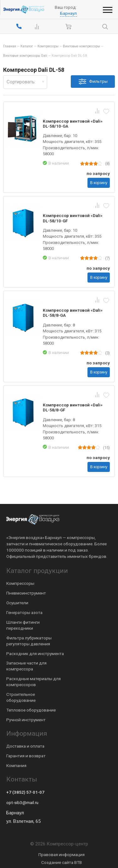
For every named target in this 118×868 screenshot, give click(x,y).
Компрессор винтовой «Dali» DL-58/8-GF (73, 407)
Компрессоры (20, 583)
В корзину (99, 183)
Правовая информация (62, 855)
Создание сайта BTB (62, 862)
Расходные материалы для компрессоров (34, 682)
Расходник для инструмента (35, 654)
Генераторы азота (24, 612)
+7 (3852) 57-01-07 (25, 792)
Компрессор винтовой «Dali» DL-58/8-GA (73, 313)
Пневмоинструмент (26, 593)
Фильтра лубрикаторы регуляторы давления (29, 641)
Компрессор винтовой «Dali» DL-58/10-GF (73, 218)
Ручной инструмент (26, 720)
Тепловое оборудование (31, 710)
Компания (16, 765)
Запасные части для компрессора (26, 666)
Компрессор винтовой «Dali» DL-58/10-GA (73, 124)
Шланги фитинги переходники (23, 625)
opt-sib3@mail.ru (22, 802)
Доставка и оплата (25, 746)
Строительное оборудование (21, 697)
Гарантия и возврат (26, 756)
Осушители (17, 603)
